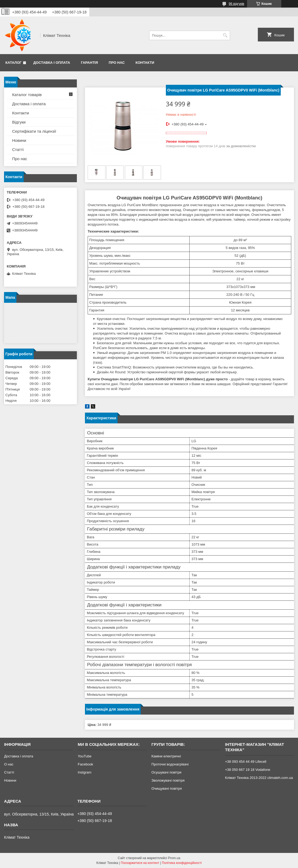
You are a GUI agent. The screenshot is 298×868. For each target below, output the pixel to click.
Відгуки (19, 122)
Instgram (85, 772)
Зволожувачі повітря (168, 780)
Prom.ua (174, 858)
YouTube (85, 756)
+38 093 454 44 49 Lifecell (246, 762)
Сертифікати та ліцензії (34, 131)
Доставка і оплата (52, 63)
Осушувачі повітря (166, 772)
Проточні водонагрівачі (170, 764)
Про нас (117, 63)
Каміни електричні (166, 756)
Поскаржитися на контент (140, 863)
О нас (9, 764)
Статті (18, 150)
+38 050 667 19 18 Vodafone (248, 770)
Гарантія (89, 63)
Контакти (145, 63)
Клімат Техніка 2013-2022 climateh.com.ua (259, 778)
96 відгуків (236, 4)
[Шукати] (225, 35)
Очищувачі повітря (167, 788)
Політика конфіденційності (182, 863)
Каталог (13, 63)
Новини (19, 140)
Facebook (85, 764)
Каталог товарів (27, 95)
